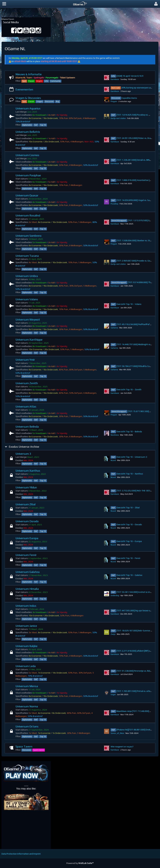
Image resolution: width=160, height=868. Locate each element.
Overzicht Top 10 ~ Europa (129, 541)
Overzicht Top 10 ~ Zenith (129, 389)
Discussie (49, 101)
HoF (36, 125)
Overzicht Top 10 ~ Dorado (129, 524)
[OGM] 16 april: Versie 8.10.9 (130, 76)
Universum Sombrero (28, 236)
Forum (31, 81)
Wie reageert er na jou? (122, 747)
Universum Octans (27, 726)
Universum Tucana (27, 256)
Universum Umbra (27, 276)
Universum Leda (26, 666)
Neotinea (115, 435)
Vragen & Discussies (28, 98)
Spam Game (39, 750)
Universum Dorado (27, 521)
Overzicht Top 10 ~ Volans (129, 304)
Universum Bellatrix (28, 132)
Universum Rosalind (28, 215)
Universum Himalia (27, 589)
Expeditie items (129, 98)
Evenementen (24, 89)
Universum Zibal (25, 504)
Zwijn (113, 634)
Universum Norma (27, 706)
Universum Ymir (25, 360)
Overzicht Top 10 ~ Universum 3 (132, 457)
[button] (4, 4)
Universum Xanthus (28, 471)
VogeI (113, 694)
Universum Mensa (27, 686)
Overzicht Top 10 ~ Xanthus (130, 474)
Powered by (80, 863)
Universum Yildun (26, 487)
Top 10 (43, 125)
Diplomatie (27, 125)
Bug (58, 101)
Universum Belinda (27, 427)
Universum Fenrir (26, 555)
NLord (113, 460)
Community (55, 81)
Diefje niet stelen (118, 118)
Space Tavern (24, 746)
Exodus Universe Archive (24, 447)
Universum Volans (27, 299)
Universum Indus (26, 606)
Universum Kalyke (26, 646)
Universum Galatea (27, 572)
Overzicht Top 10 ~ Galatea (129, 575)
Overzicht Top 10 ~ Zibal (128, 508)
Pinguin (114, 101)
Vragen (40, 101)
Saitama (114, 328)
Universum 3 (23, 454)
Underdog (115, 595)
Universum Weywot (28, 320)
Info (46, 81)
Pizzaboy (114, 204)
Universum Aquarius (28, 108)
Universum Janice (26, 626)
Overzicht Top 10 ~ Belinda (129, 431)
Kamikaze (115, 79)
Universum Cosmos (27, 155)
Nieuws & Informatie (29, 74)
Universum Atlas (26, 406)
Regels (39, 81)
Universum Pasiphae (28, 175)
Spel (24, 81)
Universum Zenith (27, 383)
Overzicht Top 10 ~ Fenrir (128, 558)
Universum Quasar (27, 195)
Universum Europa (27, 538)
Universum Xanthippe (29, 340)
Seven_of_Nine (117, 733)
